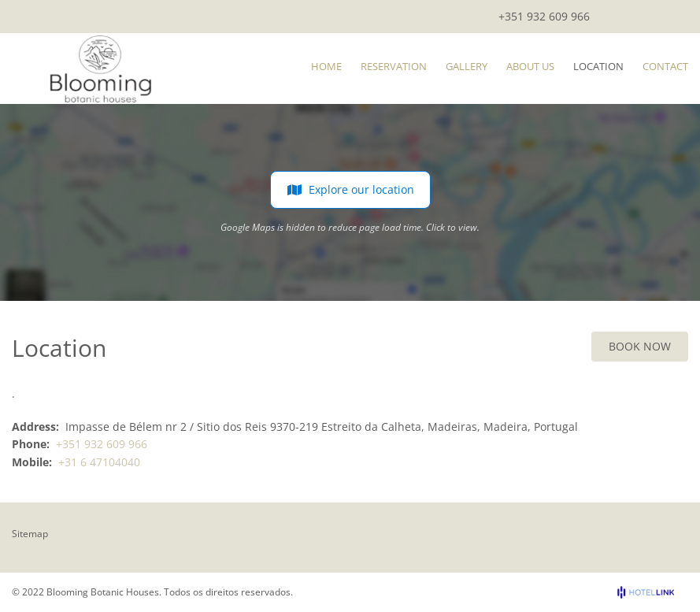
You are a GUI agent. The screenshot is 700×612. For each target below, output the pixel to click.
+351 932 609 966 (544, 16)
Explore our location (350, 190)
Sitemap (30, 534)
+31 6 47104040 (99, 462)
